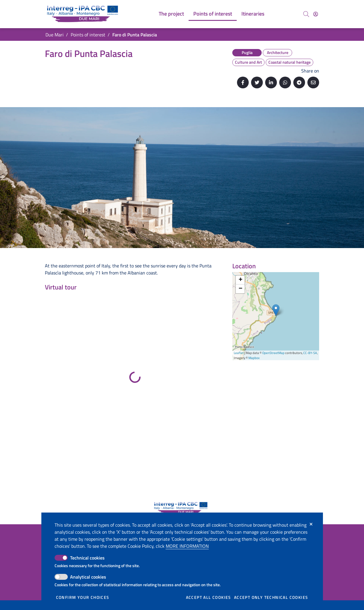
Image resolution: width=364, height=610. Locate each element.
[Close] (311, 524)
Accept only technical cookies (271, 597)
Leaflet (239, 353)
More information (187, 546)
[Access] (316, 14)
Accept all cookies (209, 597)
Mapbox (254, 358)
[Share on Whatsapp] (285, 82)
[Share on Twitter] (257, 82)
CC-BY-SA (310, 353)
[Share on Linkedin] (271, 82)
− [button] (240, 289)
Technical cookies (87, 558)
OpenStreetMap (273, 353)
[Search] (306, 14)
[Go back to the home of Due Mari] (84, 14)
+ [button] (240, 280)
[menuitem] (171, 14)
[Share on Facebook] (243, 82)
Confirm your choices (83, 597)
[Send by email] (313, 82)
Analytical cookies (88, 577)
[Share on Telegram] (299, 82)
